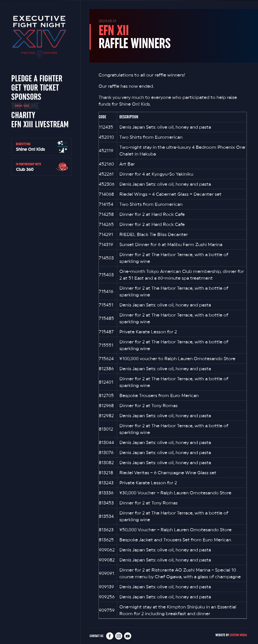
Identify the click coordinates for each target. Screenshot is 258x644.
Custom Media (238, 635)
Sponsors (26, 97)
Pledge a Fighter (37, 78)
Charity (23, 115)
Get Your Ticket (35, 87)
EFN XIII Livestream (40, 124)
